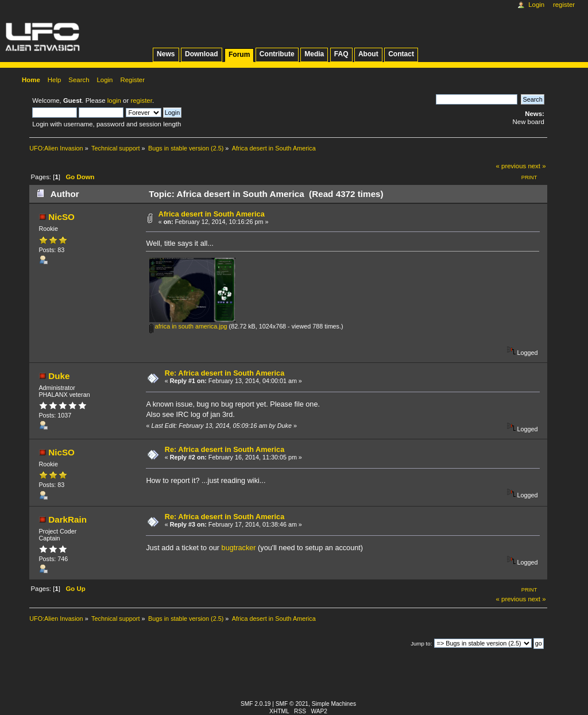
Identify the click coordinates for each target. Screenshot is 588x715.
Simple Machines (334, 704)
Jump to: (421, 643)
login (114, 101)
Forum (239, 55)
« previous (511, 166)
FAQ (341, 54)
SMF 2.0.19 (256, 704)
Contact (401, 54)
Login (536, 5)
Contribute (277, 54)
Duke (59, 376)
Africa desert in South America (212, 214)
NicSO (61, 217)
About (368, 54)
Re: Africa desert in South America (225, 373)
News (166, 54)
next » (537, 166)
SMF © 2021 (292, 704)
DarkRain (67, 519)
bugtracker (239, 548)
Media (314, 54)
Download (202, 54)
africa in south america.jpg (188, 326)
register (141, 101)
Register (564, 5)
